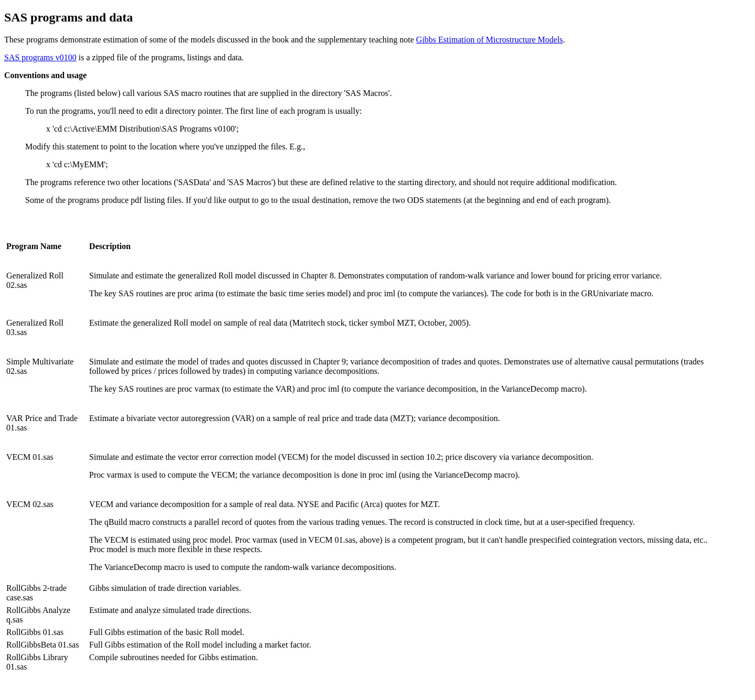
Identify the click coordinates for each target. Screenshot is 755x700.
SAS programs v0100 (40, 57)
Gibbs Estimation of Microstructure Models (490, 40)
